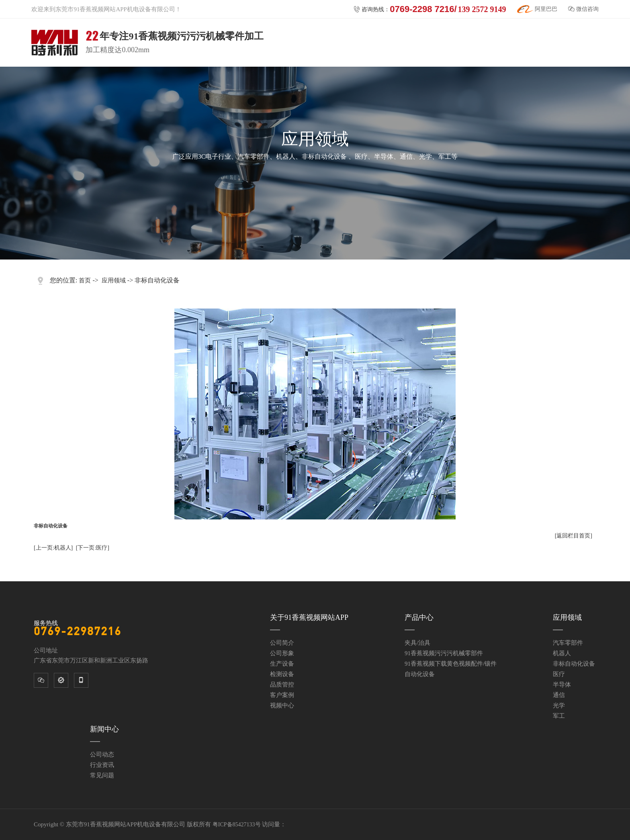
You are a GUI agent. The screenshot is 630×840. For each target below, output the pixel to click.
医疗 (559, 674)
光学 (559, 705)
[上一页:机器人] (53, 548)
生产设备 (282, 664)
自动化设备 (420, 674)
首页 (85, 280)
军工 (559, 716)
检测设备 (282, 674)
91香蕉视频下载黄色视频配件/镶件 (451, 664)
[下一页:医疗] (93, 548)
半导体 (562, 685)
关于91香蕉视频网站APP (309, 617)
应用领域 (114, 280)
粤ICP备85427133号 (237, 825)
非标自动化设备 (574, 664)
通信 (559, 695)
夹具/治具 (417, 643)
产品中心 (419, 617)
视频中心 (282, 705)
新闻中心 (104, 729)
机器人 (562, 653)
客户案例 (282, 695)
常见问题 (102, 775)
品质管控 (282, 685)
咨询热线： (430, 9)
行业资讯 (102, 765)
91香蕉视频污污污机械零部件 (444, 653)
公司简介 (282, 643)
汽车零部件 (568, 643)
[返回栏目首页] (574, 536)
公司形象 (282, 653)
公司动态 (102, 754)
